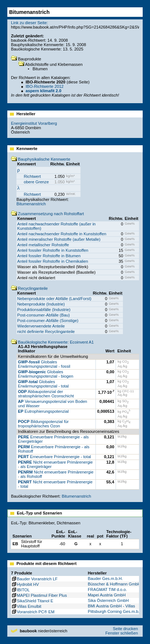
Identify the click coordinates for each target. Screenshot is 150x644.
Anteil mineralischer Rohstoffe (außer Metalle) (59, 239)
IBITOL (20, 590)
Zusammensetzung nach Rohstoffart (47, 214)
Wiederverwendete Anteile (41, 326)
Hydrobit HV (25, 584)
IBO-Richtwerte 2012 (45, 86)
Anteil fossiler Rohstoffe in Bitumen (49, 256)
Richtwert (32, 176)
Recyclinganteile (29, 288)
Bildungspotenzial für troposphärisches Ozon (43, 424)
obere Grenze (36, 182)
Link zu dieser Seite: (29, 23)
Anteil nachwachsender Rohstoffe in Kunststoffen (62, 234)
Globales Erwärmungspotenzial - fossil (44, 364)
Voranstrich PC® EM (33, 612)
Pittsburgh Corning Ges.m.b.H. (116, 611)
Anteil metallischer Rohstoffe (43, 245)
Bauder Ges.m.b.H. (105, 579)
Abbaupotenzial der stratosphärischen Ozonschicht (46, 394)
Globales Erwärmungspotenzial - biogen (46, 374)
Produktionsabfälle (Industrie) (44, 310)
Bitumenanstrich (31, 204)
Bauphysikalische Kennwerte (41, 159)
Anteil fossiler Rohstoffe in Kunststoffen (53, 250)
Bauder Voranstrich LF (34, 579)
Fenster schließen (122, 633)
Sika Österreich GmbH (108, 600)
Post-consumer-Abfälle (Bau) (44, 315)
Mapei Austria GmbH (107, 595)
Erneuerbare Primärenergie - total (55, 457)
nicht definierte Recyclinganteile (46, 332)
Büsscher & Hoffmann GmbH (114, 584)
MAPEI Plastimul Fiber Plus (39, 595)
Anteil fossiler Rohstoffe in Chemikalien (53, 261)
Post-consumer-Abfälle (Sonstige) (48, 321)
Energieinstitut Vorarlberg (34, 123)
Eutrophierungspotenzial (43, 411)
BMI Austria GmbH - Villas (111, 606)
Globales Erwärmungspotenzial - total (43, 384)
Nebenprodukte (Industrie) (41, 304)
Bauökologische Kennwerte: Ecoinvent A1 (52, 342)
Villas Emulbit (26, 606)
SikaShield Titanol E (32, 601)
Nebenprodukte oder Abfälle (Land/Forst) (54, 299)
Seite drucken (125, 629)
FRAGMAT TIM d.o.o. (107, 589)
